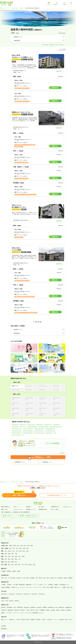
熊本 (19, 565)
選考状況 (28, 507)
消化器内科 (26, 607)
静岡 (13, 554)
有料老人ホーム (15, 587)
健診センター (58, 587)
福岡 (9, 565)
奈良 (19, 556)
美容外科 (3, 607)
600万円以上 (27, 594)
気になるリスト (67, 507)
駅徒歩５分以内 (25, 620)
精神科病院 (29, 585)
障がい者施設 (50, 587)
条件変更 (62, 453)
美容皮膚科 (10, 607)
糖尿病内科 (51, 607)
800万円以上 (42, 594)
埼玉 (14, 551)
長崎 (16, 565)
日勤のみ (11, 601)
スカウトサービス (18, 509)
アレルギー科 (28, 613)
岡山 (9, 559)
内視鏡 (65, 578)
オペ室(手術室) (12, 578)
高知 (16, 562)
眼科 (37, 610)
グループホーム (37, 587)
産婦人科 (33, 610)
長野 (27, 548)
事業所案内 (4, 629)
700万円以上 (34, 594)
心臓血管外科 (69, 607)
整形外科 (17, 610)
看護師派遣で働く (43, 509)
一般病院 (3, 585)
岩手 (18, 546)
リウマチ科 (8, 613)
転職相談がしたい (20, 462)
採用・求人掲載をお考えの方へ (29, 516)
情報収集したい (47, 462)
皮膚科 (48, 610)
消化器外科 (4, 610)
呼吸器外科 (61, 607)
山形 (28, 546)
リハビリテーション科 (18, 613)
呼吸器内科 (20, 607)
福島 (32, 546)
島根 (16, 559)
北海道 (11, 546)
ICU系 (24, 578)
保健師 (14, 571)
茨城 (20, 551)
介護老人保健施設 (6, 587)
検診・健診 (46, 578)
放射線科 (69, 610)
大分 (23, 565)
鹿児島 (30, 565)
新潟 (10, 548)
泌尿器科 (53, 610)
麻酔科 (3, 613)
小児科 (28, 610)
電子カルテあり (69, 620)
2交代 (3, 601)
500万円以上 (19, 594)
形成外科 (22, 610)
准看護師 (9, 571)
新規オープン (5, 620)
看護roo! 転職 (15, 8)
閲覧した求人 (5, 509)
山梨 (24, 548)
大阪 (6, 556)
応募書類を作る (55, 507)
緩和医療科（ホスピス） (39, 613)
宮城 (21, 546)
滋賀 (16, 556)
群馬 (27, 551)
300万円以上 (4, 594)
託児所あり (50, 620)
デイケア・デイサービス (26, 587)
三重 (16, 554)
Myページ (16, 507)
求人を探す (41, 507)
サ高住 (44, 587)
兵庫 (13, 556)
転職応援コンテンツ (31, 509)
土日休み (18, 620)
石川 (17, 548)
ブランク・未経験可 (59, 620)
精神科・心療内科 (61, 610)
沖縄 (34, 565)
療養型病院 (22, 585)
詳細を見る (55, 88)
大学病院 (9, 585)
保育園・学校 (53, 578)
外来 (6, 578)
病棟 (2, 578)
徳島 (6, 562)
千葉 (17, 551)
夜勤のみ (17, 601)
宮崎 (26, 565)
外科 (56, 607)
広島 (6, 559)
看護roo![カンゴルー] (4, 8)
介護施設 (56, 585)
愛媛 (13, 562)
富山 (14, 548)
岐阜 (9, 554)
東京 (6, 551)
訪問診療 (60, 578)
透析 (28, 578)
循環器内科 (33, 607)
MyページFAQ (55, 509)
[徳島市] (17, 386)
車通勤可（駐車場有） (36, 620)
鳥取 (13, 559)
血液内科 (39, 607)
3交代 (7, 601)
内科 (15, 607)
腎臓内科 (45, 607)
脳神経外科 (11, 610)
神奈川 (10, 551)
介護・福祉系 (39, 578)
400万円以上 (12, 594)
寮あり (44, 620)
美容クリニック (43, 585)
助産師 (19, 571)
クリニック (35, 585)
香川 (9, 562)
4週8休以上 (12, 620)
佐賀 (12, 565)
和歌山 (23, 556)
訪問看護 (32, 578)
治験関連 (70, 578)
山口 (19, 559)
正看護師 (3, 571)
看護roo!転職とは (6, 507)
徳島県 (22, 8)
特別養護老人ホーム (64, 585)
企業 (71, 587)
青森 (15, 546)
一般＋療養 (15, 585)
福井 (20, 548)
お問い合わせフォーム (9, 516)
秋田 (25, 546)
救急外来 (19, 578)
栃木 (24, 551)
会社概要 (3, 626)
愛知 (6, 554)
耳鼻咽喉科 (42, 610)
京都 (9, 556)
